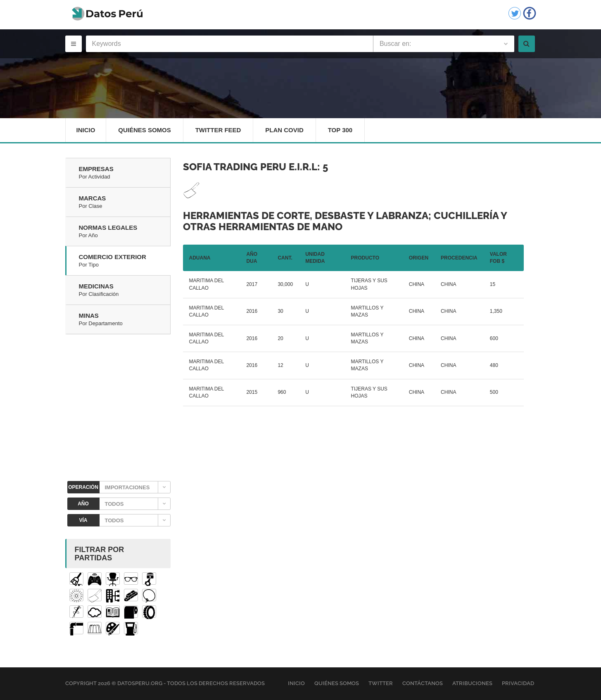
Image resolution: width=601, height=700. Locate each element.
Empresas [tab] (125, 173)
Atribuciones (472, 684)
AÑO (83, 504)
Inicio (86, 130)
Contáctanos (423, 684)
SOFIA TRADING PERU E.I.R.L (250, 167)
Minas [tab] (125, 320)
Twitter (381, 684)
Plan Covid (285, 130)
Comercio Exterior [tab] (125, 261)
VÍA (83, 520)
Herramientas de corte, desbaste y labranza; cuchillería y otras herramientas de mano (345, 221)
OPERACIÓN (83, 487)
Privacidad (518, 684)
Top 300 (340, 130)
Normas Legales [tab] (125, 232)
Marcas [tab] (125, 202)
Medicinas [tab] (125, 290)
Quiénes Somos (145, 130)
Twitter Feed (218, 130)
